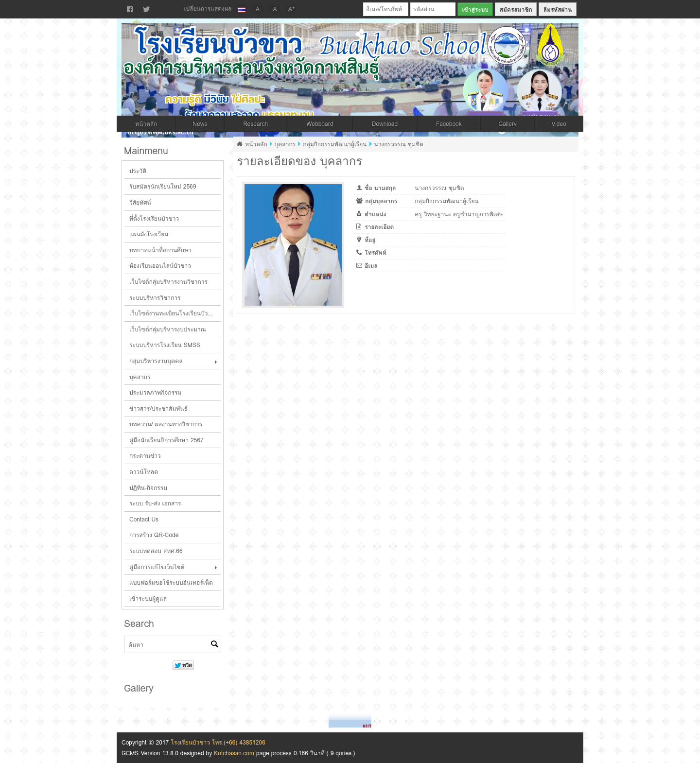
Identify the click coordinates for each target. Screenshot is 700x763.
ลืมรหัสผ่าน (558, 9)
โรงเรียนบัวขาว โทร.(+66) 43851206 (218, 742)
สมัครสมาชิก (516, 9)
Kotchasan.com (234, 753)
